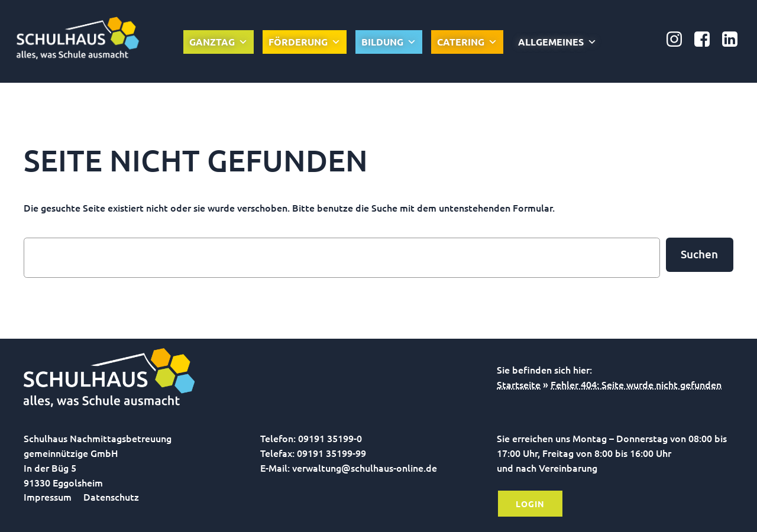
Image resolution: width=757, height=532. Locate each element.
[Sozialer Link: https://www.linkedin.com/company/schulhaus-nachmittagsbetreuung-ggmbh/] (734, 40)
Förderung (305, 42)
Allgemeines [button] (557, 42)
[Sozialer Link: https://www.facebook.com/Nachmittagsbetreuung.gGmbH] (706, 40)
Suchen (699, 254)
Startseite (519, 384)
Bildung (389, 42)
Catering (467, 42)
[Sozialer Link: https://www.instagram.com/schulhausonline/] (679, 40)
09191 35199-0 (330, 438)
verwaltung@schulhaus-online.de (365, 468)
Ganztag (219, 42)
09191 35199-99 (331, 453)
